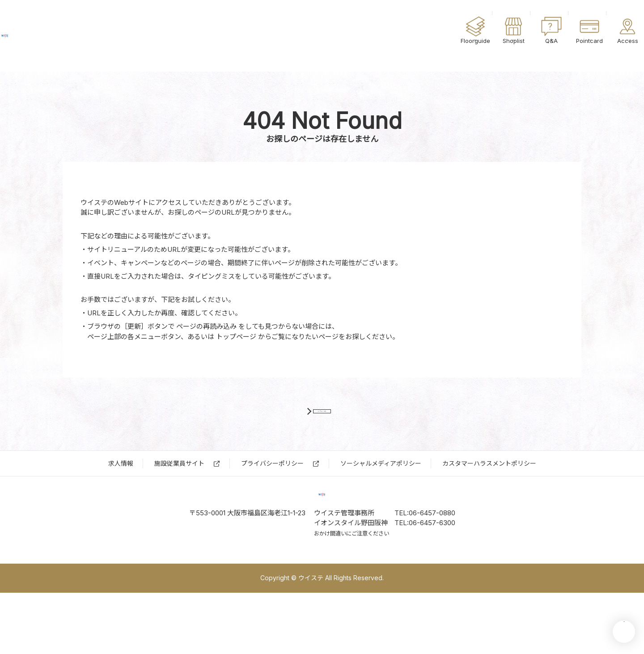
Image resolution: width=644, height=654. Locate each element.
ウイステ (58, 36)
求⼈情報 (121, 494)
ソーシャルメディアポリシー (381, 494)
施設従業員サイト (179, 494)
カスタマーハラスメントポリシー (489, 494)
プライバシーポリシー (272, 494)
